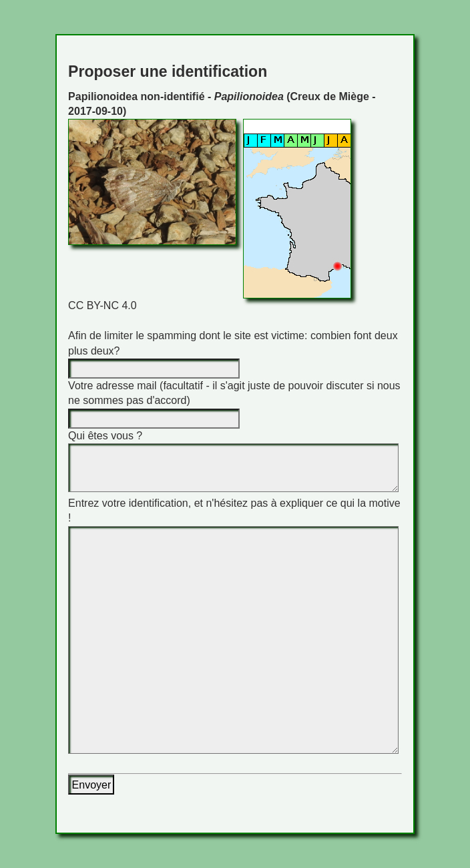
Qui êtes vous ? (105, 436)
